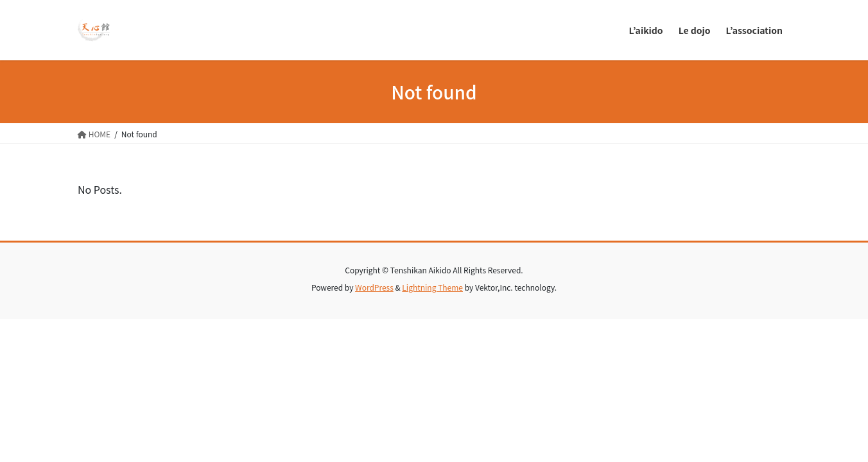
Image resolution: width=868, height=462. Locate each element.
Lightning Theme (432, 287)
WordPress (374, 287)
